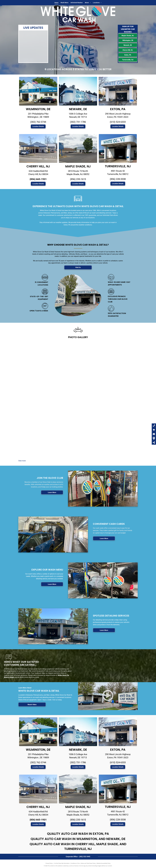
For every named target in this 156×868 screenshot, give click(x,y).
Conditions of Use (75, 863)
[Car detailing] (33, 385)
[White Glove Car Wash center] (33, 355)
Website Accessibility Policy (104, 863)
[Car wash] (63, 355)
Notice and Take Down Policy (88, 863)
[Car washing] (123, 355)
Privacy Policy (49, 863)
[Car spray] (93, 355)
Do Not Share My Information (62, 863)
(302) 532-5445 (85, 857)
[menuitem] (57, 3)
